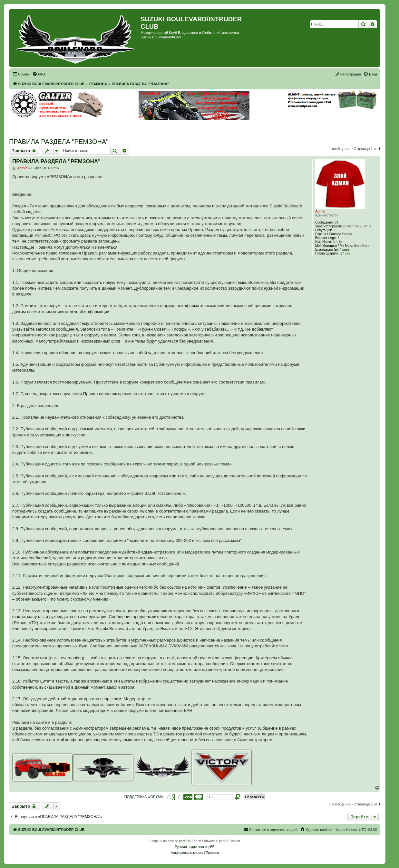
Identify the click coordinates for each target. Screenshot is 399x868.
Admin (320, 211)
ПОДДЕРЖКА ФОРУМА (144, 797)
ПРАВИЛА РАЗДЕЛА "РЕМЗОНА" (59, 142)
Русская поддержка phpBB (195, 847)
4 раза (345, 249)
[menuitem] (39, 74)
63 (336, 222)
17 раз (345, 253)
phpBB (184, 841)
